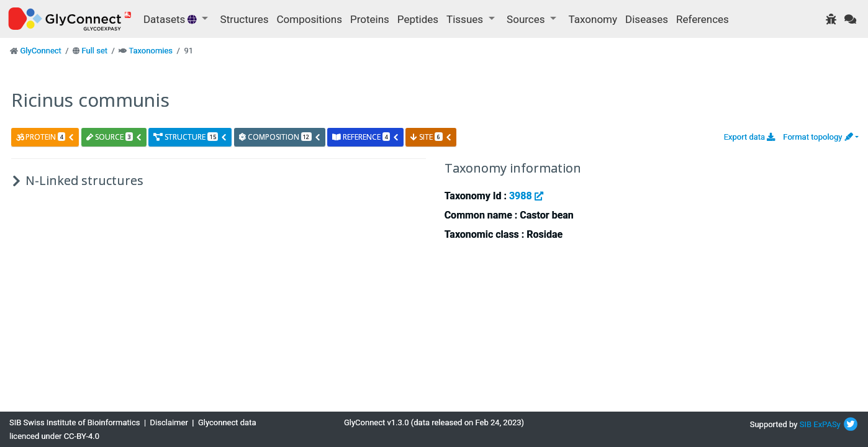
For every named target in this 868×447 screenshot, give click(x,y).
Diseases (647, 19)
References (703, 19)
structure (190, 137)
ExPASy (827, 424)
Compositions (310, 19)
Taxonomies (151, 51)
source (114, 137)
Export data (750, 137)
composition (280, 137)
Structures (245, 19)
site (431, 137)
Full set (94, 51)
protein (45, 137)
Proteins (370, 19)
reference (366, 137)
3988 (526, 196)
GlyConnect (40, 51)
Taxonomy (593, 19)
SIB (806, 424)
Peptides (418, 19)
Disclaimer (169, 422)
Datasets (171, 19)
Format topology (818, 137)
